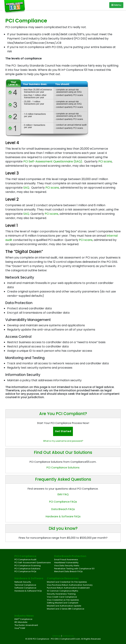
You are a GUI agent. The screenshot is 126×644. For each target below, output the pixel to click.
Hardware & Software (29, 578)
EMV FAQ (63, 494)
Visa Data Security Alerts (67, 566)
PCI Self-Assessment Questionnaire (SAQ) (53, 161)
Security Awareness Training (61, 594)
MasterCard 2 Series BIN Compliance (65, 609)
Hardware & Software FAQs (63, 516)
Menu (116, 5)
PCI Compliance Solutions (63, 468)
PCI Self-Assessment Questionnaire (33, 563)
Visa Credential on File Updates (63, 600)
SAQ (26, 188)
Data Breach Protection (70, 556)
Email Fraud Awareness (66, 559)
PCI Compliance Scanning (28, 566)
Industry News (24, 616)
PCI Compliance (25, 556)
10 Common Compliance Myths (63, 591)
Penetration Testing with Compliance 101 (74, 569)
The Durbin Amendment (26, 625)
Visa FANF (20, 628)
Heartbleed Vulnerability (66, 563)
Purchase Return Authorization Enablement (68, 588)
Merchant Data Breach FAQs (68, 571)
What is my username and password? (63, 441)
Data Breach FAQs (63, 509)
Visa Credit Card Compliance (62, 597)
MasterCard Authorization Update (64, 606)
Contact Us (68, 636)
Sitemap (57, 636)
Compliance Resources (63, 578)
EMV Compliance (23, 619)
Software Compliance (25, 588)
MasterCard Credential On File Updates (67, 582)
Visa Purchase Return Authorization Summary (70, 585)
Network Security (23, 582)
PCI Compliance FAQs (63, 502)
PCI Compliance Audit (25, 559)
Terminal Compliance (25, 585)
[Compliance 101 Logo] (16, 7)
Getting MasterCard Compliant (63, 603)
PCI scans (105, 161)
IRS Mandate (21, 622)
